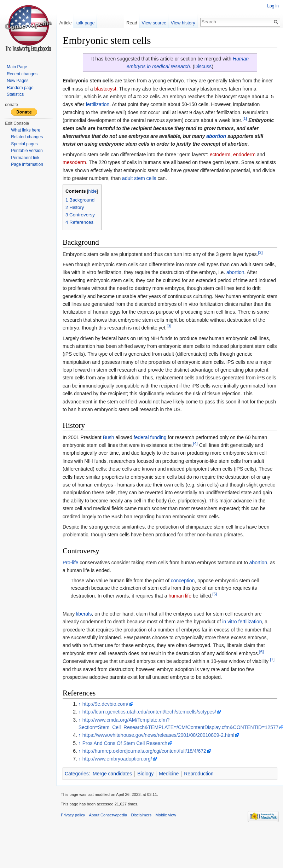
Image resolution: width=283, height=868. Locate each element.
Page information (27, 164)
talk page (86, 23)
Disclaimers (141, 815)
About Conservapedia (108, 815)
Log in (273, 6)
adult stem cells (139, 178)
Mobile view (166, 815)
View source (154, 23)
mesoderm (74, 162)
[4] (195, 443)
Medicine (169, 774)
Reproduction (199, 774)
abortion (216, 136)
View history (183, 23)
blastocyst (105, 89)
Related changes (27, 137)
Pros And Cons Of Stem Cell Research (125, 743)
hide (93, 191)
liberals (84, 614)
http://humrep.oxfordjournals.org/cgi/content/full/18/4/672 (144, 751)
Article (65, 23)
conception (183, 581)
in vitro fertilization (242, 622)
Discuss (203, 66)
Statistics (15, 94)
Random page (20, 88)
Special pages (24, 144)
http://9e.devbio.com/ (105, 704)
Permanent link (25, 158)
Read (132, 23)
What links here (26, 130)
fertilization (97, 104)
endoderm (244, 155)
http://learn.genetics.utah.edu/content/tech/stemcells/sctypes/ (149, 712)
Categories (77, 774)
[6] (262, 651)
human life (180, 596)
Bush (109, 437)
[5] (215, 594)
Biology (145, 774)
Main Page (17, 67)
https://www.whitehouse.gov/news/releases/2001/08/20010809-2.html (158, 735)
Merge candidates (112, 774)
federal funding (150, 437)
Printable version (27, 151)
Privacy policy (73, 815)
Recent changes (22, 74)
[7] (272, 660)
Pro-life (70, 563)
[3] (169, 326)
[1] (245, 119)
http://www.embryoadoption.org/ (117, 759)
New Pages (18, 81)
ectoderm (220, 155)
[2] (261, 252)
